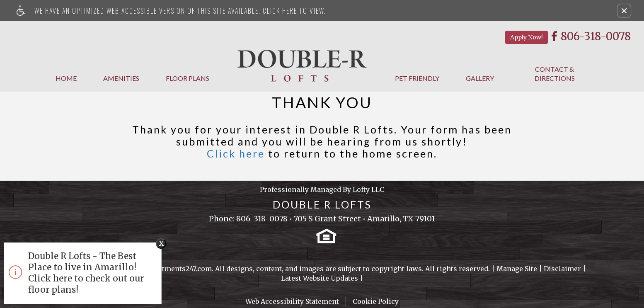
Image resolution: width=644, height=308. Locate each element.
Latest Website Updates (320, 278)
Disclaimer (562, 269)
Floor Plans (188, 78)
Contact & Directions (555, 74)
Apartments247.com (179, 269)
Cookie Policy (376, 301)
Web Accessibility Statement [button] (292, 301)
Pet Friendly (417, 78)
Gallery (480, 78)
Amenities (121, 78)
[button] (624, 11)
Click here (236, 154)
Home (66, 78)
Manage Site (517, 269)
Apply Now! (527, 37)
